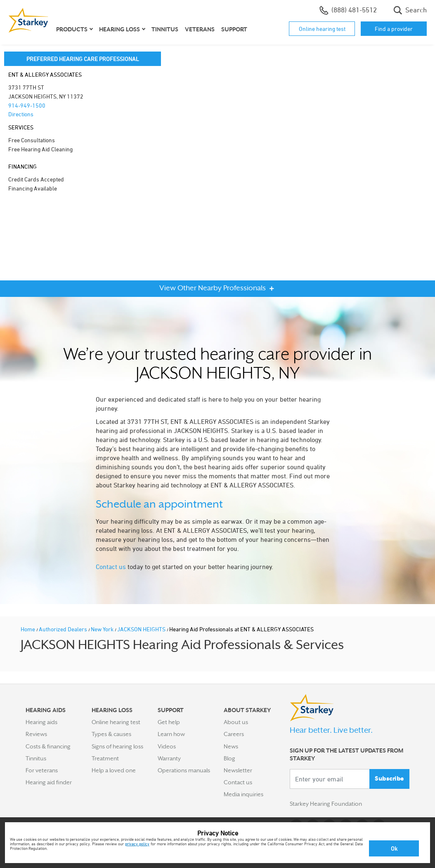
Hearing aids (41, 722)
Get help (169, 722)
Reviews (36, 734)
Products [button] (72, 29)
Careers (234, 734)
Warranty (169, 758)
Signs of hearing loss (117, 746)
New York (103, 629)
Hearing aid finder (49, 782)
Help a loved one (114, 770)
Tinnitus (165, 29)
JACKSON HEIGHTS (142, 629)
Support (234, 29)
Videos (167, 746)
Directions (21, 114)
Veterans (200, 29)
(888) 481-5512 (348, 10)
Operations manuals (184, 770)
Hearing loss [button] (119, 29)
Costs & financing (48, 746)
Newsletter (238, 770)
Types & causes (111, 734)
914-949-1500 (27, 105)
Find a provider (394, 29)
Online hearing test (322, 29)
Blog (229, 758)
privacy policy (137, 844)
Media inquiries (244, 794)
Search (410, 10)
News (231, 746)
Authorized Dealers (64, 629)
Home (28, 629)
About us (236, 722)
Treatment (105, 758)
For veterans (42, 770)
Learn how (171, 734)
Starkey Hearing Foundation (326, 804)
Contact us (111, 567)
